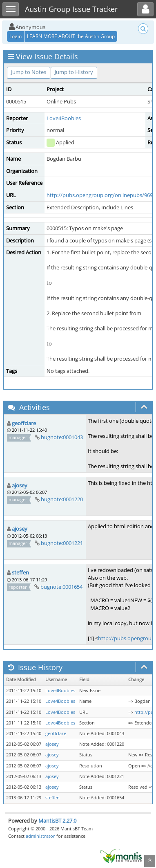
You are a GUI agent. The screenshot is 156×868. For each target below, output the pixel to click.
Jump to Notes (29, 72)
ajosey (20, 485)
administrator (40, 836)
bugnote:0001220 (62, 499)
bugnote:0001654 (61, 587)
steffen (20, 572)
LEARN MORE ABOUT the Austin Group (71, 36)
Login (16, 36)
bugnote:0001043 (62, 437)
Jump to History (74, 72)
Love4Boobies (64, 118)
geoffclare (24, 423)
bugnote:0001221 (62, 543)
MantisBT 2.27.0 (57, 821)
